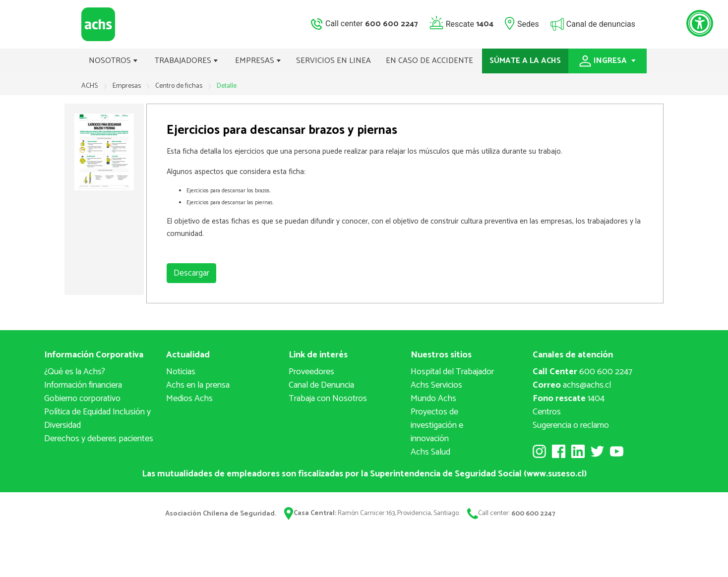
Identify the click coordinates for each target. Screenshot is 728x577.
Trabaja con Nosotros (328, 399)
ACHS (90, 86)
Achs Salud (430, 452)
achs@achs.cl (572, 385)
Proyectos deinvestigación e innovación (437, 425)
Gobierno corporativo (82, 399)
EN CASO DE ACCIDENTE (429, 61)
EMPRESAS (258, 61)
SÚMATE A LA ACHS (525, 61)
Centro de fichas (180, 86)
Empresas (127, 86)
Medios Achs (189, 399)
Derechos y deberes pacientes (99, 439)
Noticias (181, 372)
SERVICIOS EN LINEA (334, 61)
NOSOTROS (113, 61)
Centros (547, 412)
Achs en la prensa (198, 385)
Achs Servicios (436, 385)
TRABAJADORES (186, 61)
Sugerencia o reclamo (571, 425)
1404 (569, 399)
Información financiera (83, 385)
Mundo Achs (433, 399)
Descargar (191, 273)
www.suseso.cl (555, 474)
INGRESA (607, 61)
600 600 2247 (582, 372)
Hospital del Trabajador (452, 372)
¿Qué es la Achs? (75, 372)
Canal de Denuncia (321, 385)
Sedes (528, 24)
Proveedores (311, 372)
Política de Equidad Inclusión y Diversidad (97, 419)
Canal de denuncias (601, 24)
